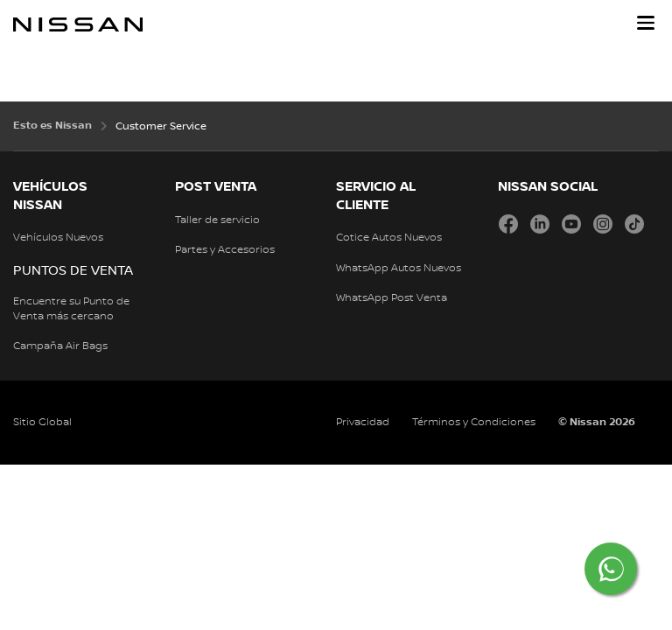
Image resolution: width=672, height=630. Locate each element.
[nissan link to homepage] (78, 24)
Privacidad (363, 422)
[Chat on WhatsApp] (611, 569)
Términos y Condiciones (474, 422)
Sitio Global (42, 422)
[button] (646, 23)
